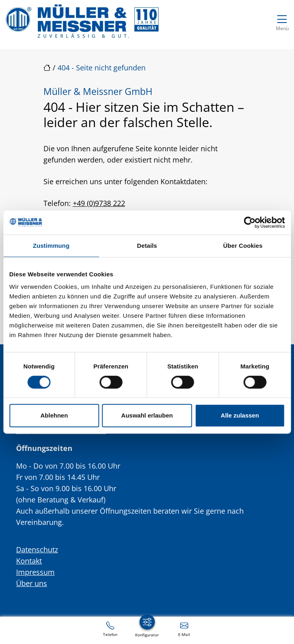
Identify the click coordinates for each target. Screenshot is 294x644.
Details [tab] (147, 246)
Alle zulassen (240, 415)
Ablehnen (54, 415)
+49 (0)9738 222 (99, 203)
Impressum (35, 572)
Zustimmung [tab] (51, 246)
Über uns (32, 583)
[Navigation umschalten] (282, 21)
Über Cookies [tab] (243, 246)
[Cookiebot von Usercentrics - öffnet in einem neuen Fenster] (250, 222)
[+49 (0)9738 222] (110, 629)
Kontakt (29, 561)
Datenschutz (37, 549)
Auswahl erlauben (147, 415)
